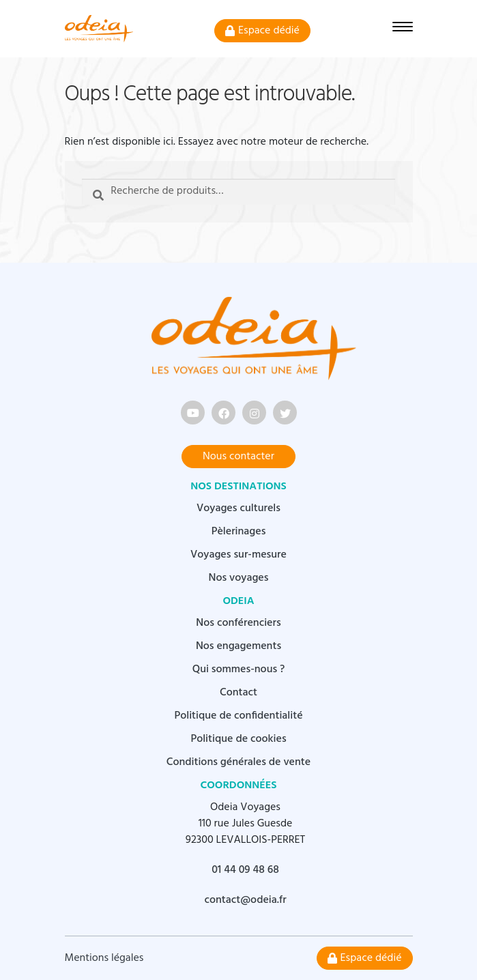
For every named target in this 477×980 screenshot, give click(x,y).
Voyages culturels (238, 508)
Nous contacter (238, 457)
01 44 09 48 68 (245, 870)
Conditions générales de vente (238, 762)
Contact (238, 693)
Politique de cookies (238, 739)
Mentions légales (104, 958)
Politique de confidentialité (238, 716)
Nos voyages (239, 578)
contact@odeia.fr (245, 900)
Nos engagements (238, 646)
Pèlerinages (239, 532)
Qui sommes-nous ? (239, 669)
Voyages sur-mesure (238, 555)
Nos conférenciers (238, 623)
